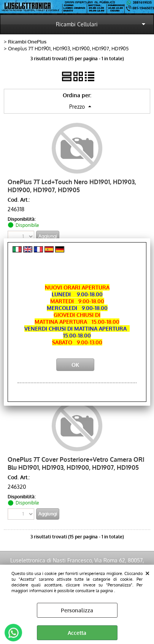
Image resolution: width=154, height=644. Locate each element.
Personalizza (77, 610)
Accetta (77, 633)
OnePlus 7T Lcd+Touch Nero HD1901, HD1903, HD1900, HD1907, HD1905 (72, 186)
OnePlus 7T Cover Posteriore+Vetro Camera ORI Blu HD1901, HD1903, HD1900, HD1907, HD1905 (76, 463)
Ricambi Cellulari (77, 24)
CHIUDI (147, 572)
